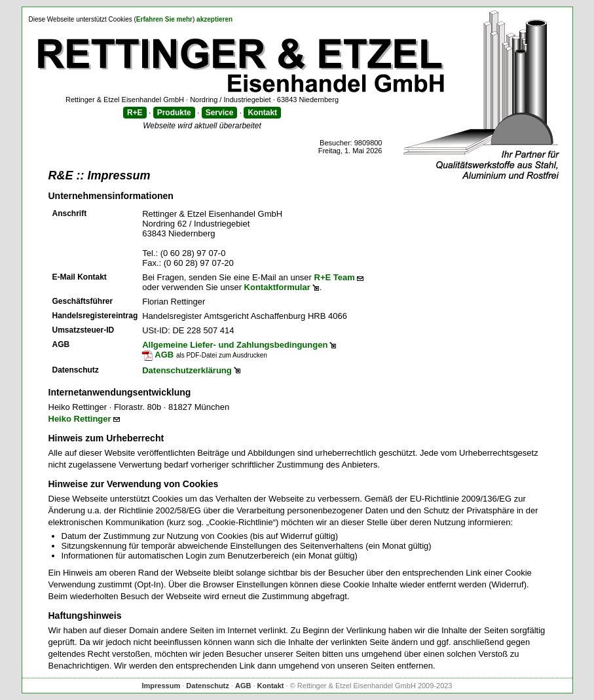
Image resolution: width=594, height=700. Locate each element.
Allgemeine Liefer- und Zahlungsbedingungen (235, 345)
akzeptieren (214, 19)
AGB (158, 355)
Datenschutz (207, 686)
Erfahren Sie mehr (164, 19)
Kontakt (262, 113)
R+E (135, 113)
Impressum (161, 686)
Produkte (174, 113)
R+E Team (335, 277)
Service (220, 113)
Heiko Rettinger (80, 419)
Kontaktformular (277, 287)
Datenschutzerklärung (187, 370)
